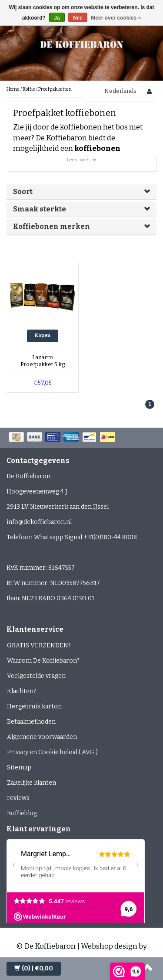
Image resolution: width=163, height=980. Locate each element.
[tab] (81, 192)
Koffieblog (22, 813)
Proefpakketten (55, 89)
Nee (78, 18)
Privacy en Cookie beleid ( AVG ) (52, 752)
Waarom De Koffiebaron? (43, 661)
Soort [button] (23, 192)
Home (13, 89)
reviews (18, 798)
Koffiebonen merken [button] (52, 226)
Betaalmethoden (31, 722)
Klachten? (22, 691)
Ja (57, 18)
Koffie (29, 89)
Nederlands (120, 91)
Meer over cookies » (116, 18)
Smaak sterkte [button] (40, 209)
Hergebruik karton (34, 706)
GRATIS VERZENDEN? (39, 645)
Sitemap (19, 767)
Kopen (43, 335)
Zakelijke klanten (32, 783)
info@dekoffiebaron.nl (39, 522)
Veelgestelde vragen (36, 676)
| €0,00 (34, 968)
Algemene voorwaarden (42, 737)
